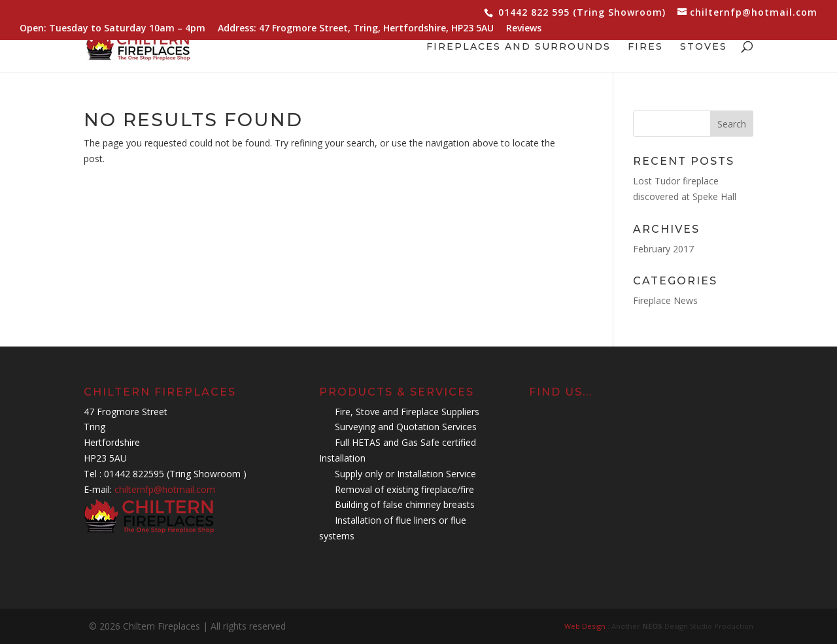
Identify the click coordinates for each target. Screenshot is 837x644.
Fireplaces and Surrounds (519, 47)
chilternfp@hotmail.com (165, 489)
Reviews (524, 29)
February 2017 (663, 249)
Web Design (586, 626)
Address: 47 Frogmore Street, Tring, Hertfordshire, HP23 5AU (356, 29)
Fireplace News (665, 300)
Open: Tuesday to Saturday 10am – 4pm (112, 29)
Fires (645, 47)
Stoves (704, 47)
